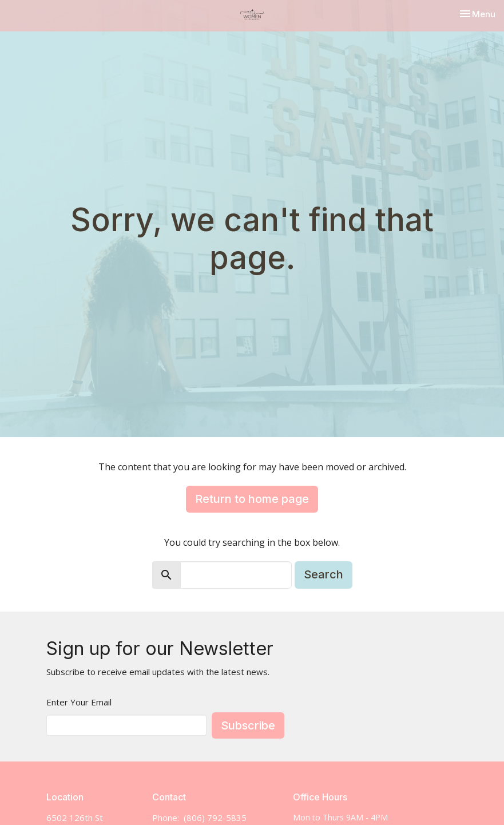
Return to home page (252, 499)
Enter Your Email (79, 702)
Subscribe (248, 725)
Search (324, 574)
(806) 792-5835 (215, 818)
